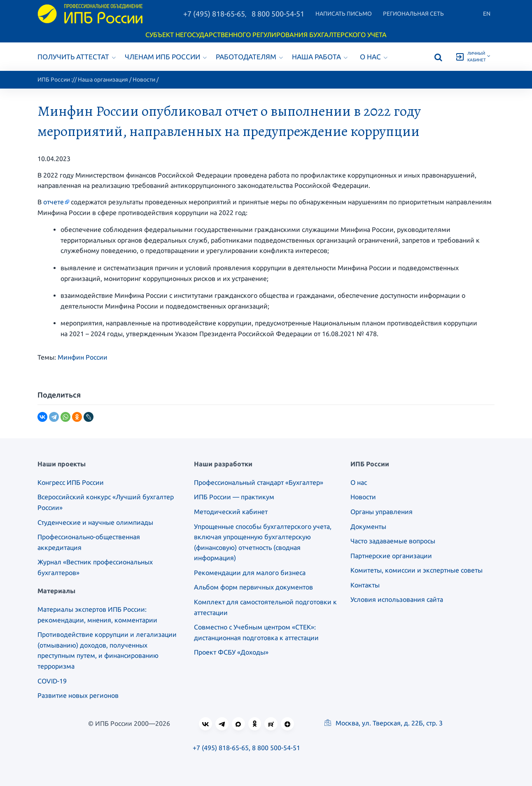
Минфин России (83, 357)
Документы (368, 526)
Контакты (365, 585)
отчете (54, 202)
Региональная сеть (413, 14)
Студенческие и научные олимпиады (95, 522)
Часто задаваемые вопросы (393, 541)
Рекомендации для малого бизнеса (250, 573)
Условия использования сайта (397, 599)
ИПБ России (54, 80)
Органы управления (381, 512)
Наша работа (320, 57)
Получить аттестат (77, 57)
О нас (374, 57)
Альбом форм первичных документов (253, 587)
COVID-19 (52, 681)
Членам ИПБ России (166, 57)
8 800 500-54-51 (278, 14)
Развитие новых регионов (78, 695)
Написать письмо (344, 14)
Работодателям (249, 57)
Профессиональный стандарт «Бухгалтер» (259, 482)
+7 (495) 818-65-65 (214, 14)
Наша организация (103, 80)
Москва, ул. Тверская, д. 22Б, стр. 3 (384, 723)
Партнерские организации (391, 556)
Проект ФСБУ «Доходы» (231, 652)
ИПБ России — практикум (234, 497)
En (487, 14)
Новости (144, 80)
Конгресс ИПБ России (71, 482)
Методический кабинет (231, 512)
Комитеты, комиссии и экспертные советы (416, 570)
